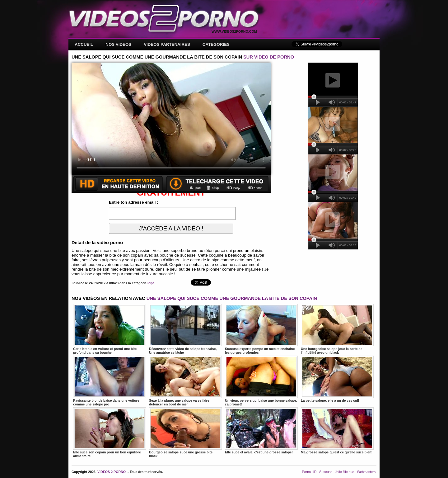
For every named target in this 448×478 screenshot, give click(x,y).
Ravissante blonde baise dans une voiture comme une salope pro (110, 381)
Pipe (151, 283)
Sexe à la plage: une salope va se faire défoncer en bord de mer (185, 381)
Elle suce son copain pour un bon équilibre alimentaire (110, 433)
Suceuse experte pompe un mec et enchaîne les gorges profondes (261, 329)
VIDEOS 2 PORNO (112, 472)
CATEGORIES (216, 44)
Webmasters (366, 472)
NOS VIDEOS (118, 44)
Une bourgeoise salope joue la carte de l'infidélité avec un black (337, 329)
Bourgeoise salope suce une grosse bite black (185, 433)
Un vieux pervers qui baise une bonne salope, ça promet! (261, 381)
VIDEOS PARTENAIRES (167, 44)
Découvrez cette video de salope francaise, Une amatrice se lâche (185, 329)
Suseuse (326, 472)
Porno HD (309, 472)
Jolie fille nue (345, 472)
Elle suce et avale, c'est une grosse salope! (261, 431)
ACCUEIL (84, 44)
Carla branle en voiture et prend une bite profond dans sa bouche (110, 329)
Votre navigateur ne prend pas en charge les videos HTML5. (171, 119)
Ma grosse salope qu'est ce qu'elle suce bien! (337, 431)
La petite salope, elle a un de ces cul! (337, 379)
